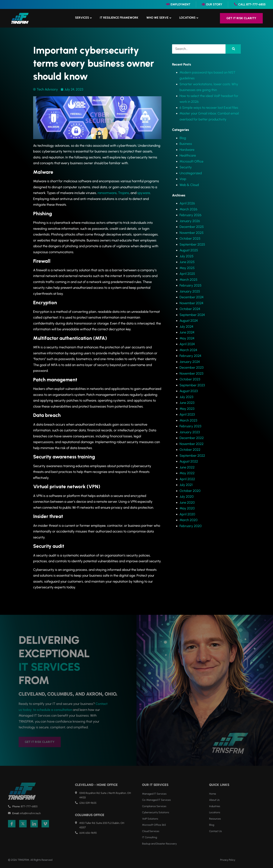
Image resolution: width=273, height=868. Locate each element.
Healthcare (188, 155)
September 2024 (192, 315)
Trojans (124, 193)
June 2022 (187, 467)
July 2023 (186, 397)
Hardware (187, 150)
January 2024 (190, 362)
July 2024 (186, 327)
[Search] (233, 49)
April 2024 (187, 344)
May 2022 (187, 473)
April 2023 (187, 414)
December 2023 (192, 368)
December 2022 (192, 438)
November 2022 (192, 444)
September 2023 (192, 385)
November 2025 (192, 233)
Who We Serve (157, 18)
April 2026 (187, 203)
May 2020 (187, 508)
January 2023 (190, 432)
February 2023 (190, 426)
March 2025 (188, 280)
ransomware (107, 193)
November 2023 (191, 373)
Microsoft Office (191, 161)
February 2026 (191, 215)
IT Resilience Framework (119, 18)
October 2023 (190, 379)
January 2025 (190, 291)
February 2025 (191, 285)
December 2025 (192, 227)
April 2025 (187, 274)
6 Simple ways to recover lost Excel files (209, 108)
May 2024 (187, 338)
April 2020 (187, 514)
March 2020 (189, 520)
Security (186, 167)
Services (82, 18)
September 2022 (192, 456)
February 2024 (190, 356)
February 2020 (191, 526)
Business (186, 144)
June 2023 (187, 403)
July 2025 (187, 256)
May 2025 (187, 268)
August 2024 (189, 321)
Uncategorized (191, 173)
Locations (187, 18)
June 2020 (187, 503)
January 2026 (190, 221)
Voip (183, 179)
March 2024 (188, 350)
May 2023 (187, 409)
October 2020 (190, 491)
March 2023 (188, 420)
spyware (144, 193)
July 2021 (186, 485)
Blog (183, 138)
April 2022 (187, 479)
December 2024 (192, 297)
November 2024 (191, 303)
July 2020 (187, 497)
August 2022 (189, 461)
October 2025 (190, 239)
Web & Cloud (189, 185)
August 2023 (189, 391)
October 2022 (190, 450)
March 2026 (188, 209)
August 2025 (189, 250)
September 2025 (192, 244)
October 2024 (190, 309)
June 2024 (187, 332)
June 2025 (187, 262)
